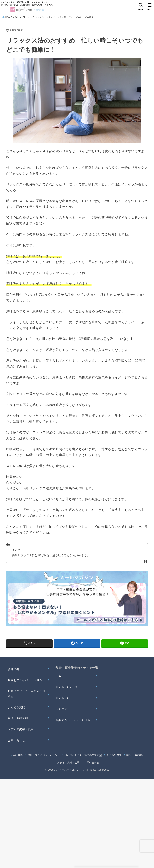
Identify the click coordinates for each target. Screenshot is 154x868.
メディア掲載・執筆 (21, 731)
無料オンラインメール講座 (73, 722)
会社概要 (14, 670)
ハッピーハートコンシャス (69, 772)
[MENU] (149, 7)
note (59, 677)
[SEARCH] (140, 7)
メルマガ (62, 710)
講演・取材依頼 (18, 720)
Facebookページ (67, 688)
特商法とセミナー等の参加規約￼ (27, 695)
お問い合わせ (16, 742)
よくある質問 (16, 709)
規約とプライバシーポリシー (27, 681)
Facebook (62, 699)
